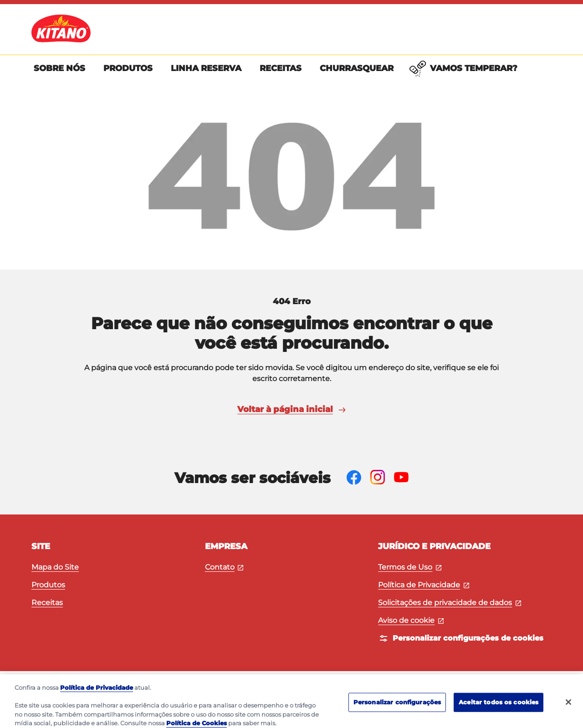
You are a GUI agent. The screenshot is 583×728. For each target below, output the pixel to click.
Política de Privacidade (424, 585)
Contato (224, 567)
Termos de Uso (410, 567)
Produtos (48, 585)
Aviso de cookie (411, 620)
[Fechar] (568, 710)
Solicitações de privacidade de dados (450, 603)
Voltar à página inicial (291, 409)
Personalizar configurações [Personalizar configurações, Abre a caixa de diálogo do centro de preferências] (397, 710)
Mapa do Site (55, 567)
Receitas (47, 603)
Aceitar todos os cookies (499, 710)
